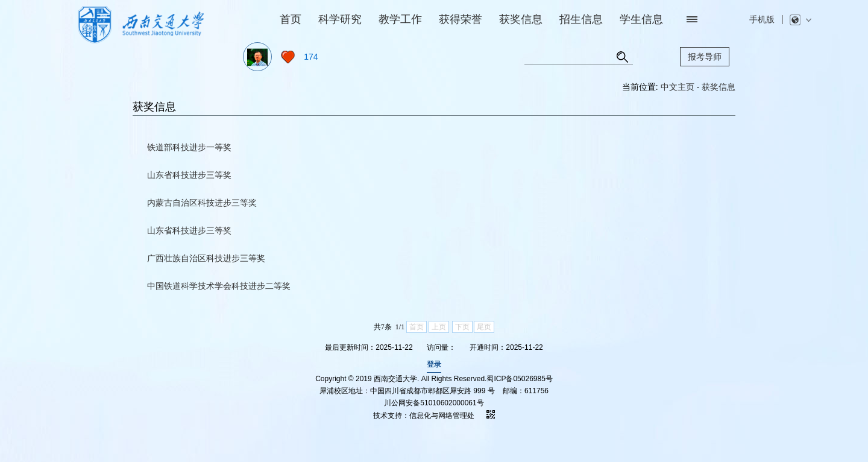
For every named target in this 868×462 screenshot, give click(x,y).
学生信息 (641, 19)
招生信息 (581, 19)
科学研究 (340, 19)
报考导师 (705, 57)
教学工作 (400, 19)
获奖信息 (521, 19)
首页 (291, 19)
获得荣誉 (461, 19)
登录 (434, 364)
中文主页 (678, 87)
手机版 (762, 19)
